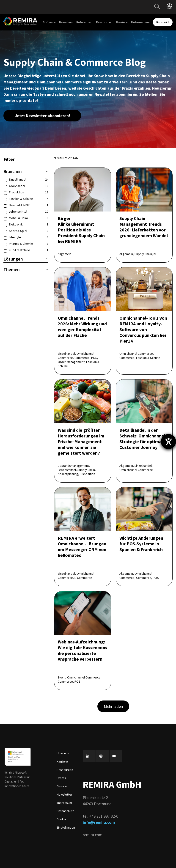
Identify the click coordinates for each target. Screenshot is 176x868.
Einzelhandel (29, 179)
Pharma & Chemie (29, 244)
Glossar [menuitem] (62, 786)
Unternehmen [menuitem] (141, 22)
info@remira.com (99, 822)
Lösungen (26, 259)
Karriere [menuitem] (122, 22)
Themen (26, 269)
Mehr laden (113, 706)
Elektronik (29, 224)
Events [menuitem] (61, 778)
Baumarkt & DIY (29, 205)
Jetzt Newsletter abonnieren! (42, 116)
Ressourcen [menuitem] (104, 22)
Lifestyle (29, 237)
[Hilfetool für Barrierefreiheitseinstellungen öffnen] (168, 442)
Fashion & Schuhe (29, 199)
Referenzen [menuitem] (84, 22)
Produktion (29, 192)
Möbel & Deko (29, 218)
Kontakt (163, 22)
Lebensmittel (29, 212)
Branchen (26, 171)
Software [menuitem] (49, 22)
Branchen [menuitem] (66, 22)
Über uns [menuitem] (63, 753)
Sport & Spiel (29, 231)
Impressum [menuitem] (64, 803)
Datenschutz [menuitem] (65, 811)
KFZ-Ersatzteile (29, 250)
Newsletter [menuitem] (64, 794)
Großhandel (29, 186)
